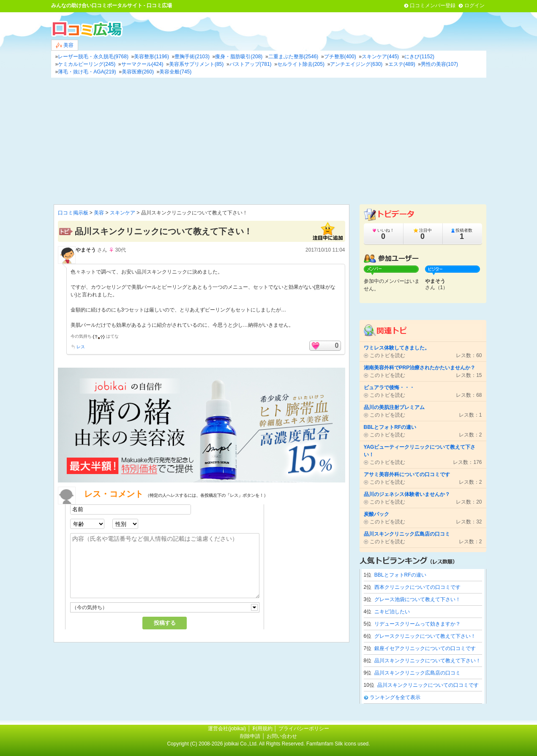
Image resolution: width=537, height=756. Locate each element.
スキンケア (123, 213)
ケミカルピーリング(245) (87, 64)
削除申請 (250, 736)
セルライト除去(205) (301, 64)
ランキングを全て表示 (395, 697)
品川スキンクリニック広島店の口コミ (417, 673)
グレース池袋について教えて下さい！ (417, 599)
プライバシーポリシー (304, 729)
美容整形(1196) (151, 57)
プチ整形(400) (340, 57)
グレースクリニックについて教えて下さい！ (425, 636)
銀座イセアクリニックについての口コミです (425, 648)
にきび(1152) (419, 57)
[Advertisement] (269, 141)
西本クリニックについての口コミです (417, 587)
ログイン (474, 5)
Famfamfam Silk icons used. (338, 744)
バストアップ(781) (251, 64)
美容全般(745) (175, 72)
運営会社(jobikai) (228, 729)
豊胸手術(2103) (192, 57)
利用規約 (262, 729)
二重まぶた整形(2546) (293, 57)
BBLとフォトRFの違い (400, 575)
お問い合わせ (282, 736)
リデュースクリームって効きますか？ (417, 624)
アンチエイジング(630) (356, 64)
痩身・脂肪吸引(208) (239, 57)
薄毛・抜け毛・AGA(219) (87, 72)
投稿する (165, 623)
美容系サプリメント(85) (196, 64)
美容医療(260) (138, 72)
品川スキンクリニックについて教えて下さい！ (428, 661)
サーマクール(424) (142, 64)
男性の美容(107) (439, 64)
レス (81, 347)
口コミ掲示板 (73, 213)
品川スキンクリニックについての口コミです (428, 685)
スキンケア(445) (380, 57)
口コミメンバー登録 (433, 5)
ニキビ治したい (392, 612)
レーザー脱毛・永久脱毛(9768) (93, 57)
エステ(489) (402, 64)
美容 (65, 45)
